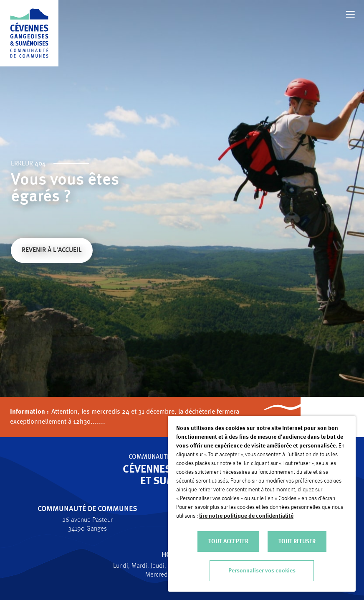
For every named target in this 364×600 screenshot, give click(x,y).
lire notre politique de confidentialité (246, 516)
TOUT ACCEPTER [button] (228, 542)
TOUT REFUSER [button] (297, 542)
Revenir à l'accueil (52, 251)
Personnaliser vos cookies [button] (262, 571)
